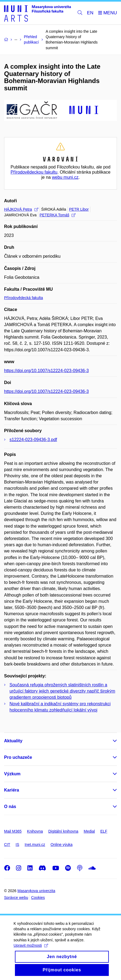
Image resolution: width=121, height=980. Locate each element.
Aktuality (13, 741)
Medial (89, 831)
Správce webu (16, 898)
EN (90, 13)
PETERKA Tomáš (58, 215)
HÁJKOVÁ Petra (21, 209)
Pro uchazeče (18, 757)
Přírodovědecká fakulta (23, 298)
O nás (10, 807)
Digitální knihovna (63, 831)
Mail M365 (13, 831)
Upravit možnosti (31, 949)
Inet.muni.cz (35, 845)
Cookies (38, 898)
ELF (104, 831)
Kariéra (12, 790)
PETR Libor (79, 209)
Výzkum (12, 774)
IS (17, 845)
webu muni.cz (65, 177)
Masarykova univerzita (36, 891)
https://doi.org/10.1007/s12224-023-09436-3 (46, 371)
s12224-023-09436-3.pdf (33, 440)
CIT (7, 845)
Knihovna (35, 831)
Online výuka (61, 845)
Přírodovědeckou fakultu (34, 172)
